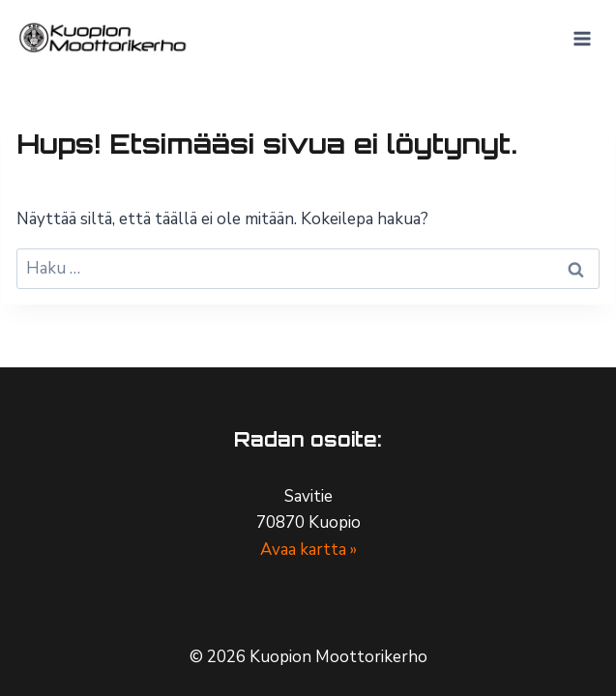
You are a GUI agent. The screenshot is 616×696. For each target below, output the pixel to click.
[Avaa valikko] (582, 38)
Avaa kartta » (308, 550)
